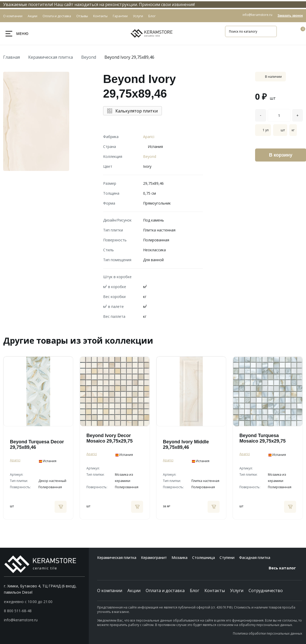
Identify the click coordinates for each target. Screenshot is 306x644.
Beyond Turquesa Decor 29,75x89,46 (37, 445)
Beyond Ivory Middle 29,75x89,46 (186, 445)
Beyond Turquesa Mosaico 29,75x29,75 (263, 438)
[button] (44, 611)
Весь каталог (285, 568)
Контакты (215, 591)
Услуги (237, 591)
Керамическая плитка (51, 57)
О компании (110, 591)
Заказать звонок (290, 16)
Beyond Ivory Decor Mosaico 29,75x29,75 (110, 438)
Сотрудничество (266, 591)
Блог (195, 591)
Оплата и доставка (165, 591)
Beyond (89, 57)
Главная (11, 57)
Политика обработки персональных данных (267, 633)
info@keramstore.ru (257, 15)
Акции (134, 591)
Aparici (149, 137)
